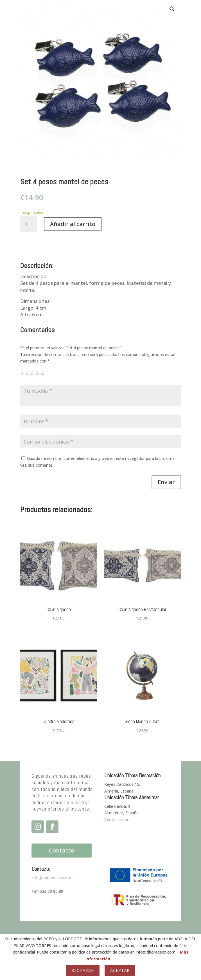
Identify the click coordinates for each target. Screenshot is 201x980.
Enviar (166, 482)
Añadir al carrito (73, 224)
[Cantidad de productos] (29, 224)
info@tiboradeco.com (51, 878)
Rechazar (83, 970)
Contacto (62, 850)
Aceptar (120, 970)
